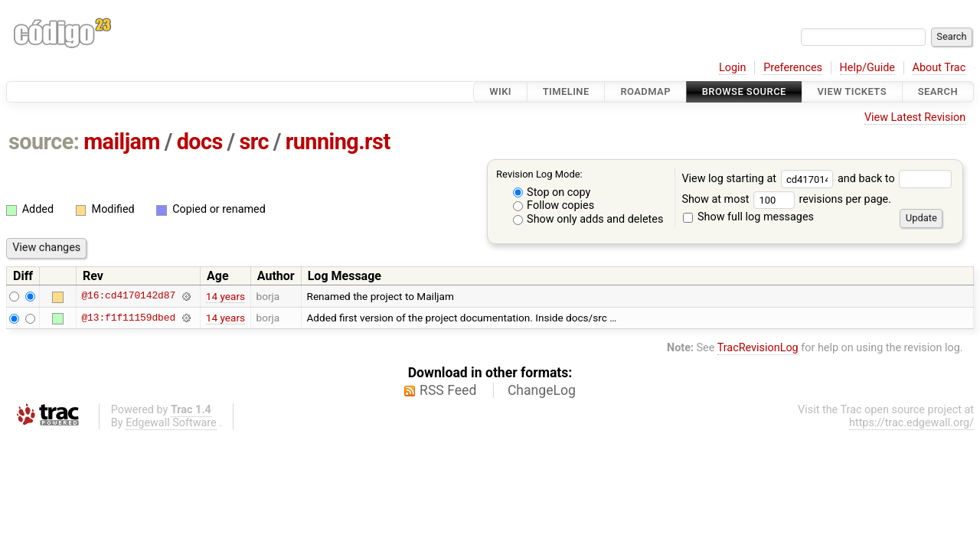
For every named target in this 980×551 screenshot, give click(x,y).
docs (200, 142)
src (255, 142)
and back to (895, 179)
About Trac (939, 68)
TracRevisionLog (758, 348)
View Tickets (852, 91)
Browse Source (744, 91)
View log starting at (759, 179)
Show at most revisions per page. (786, 199)
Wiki (500, 91)
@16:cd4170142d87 (128, 296)
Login (733, 68)
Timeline (566, 91)
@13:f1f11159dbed (128, 318)
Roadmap (645, 91)
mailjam (122, 142)
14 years (225, 296)
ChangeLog (542, 390)
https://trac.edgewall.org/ (911, 423)
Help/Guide (867, 68)
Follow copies (554, 205)
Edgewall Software (171, 423)
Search (938, 91)
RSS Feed (448, 390)
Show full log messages (748, 217)
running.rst (338, 142)
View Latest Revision (915, 117)
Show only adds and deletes (588, 219)
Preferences (793, 68)
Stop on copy (552, 192)
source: (44, 142)
